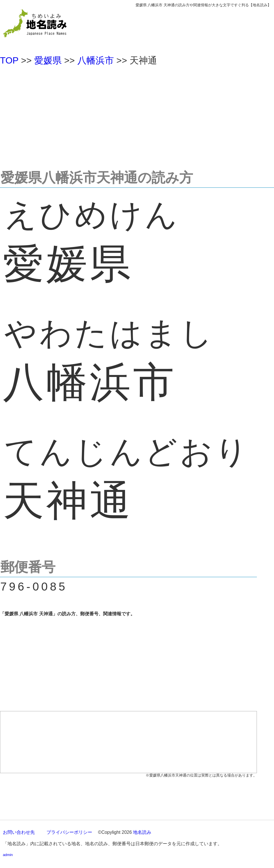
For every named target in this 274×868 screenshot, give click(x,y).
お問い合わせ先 (19, 832)
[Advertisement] (137, 115)
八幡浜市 (96, 60)
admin (8, 855)
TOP (9, 60)
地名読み (142, 832)
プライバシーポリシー (69, 832)
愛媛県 (48, 60)
